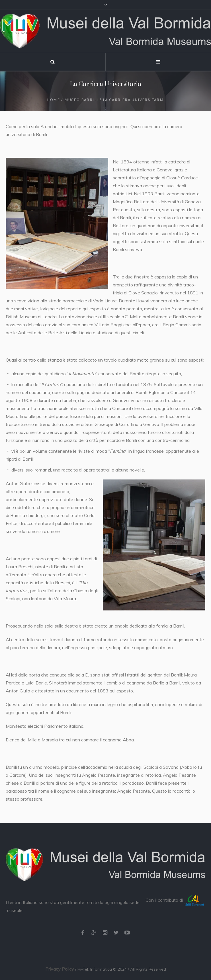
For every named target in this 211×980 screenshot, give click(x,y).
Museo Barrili (81, 100)
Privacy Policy (60, 969)
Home (53, 100)
